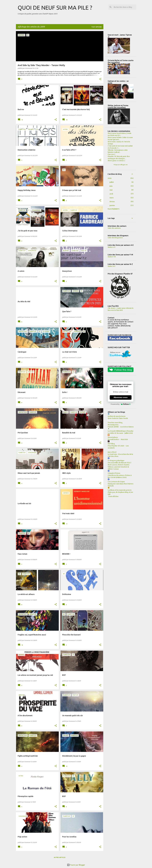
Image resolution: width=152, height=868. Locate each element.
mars (111, 198)
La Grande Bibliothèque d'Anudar (121, 431)
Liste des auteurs (114, 228)
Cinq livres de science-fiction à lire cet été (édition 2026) (120, 476)
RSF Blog (111, 444)
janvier (112, 205)
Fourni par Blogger (76, 865)
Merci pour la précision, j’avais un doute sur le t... (119, 134)
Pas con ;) (111, 154)
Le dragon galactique (116, 461)
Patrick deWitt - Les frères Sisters (121, 427)
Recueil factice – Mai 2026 (118, 439)
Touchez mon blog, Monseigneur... (115, 424)
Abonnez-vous (121, 397)
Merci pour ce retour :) (116, 161)
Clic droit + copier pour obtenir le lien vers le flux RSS (121, 309)
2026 (110, 178)
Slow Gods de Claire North (118, 418)
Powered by (121, 404)
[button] (100, 79)
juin (111, 186)
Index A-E (111, 247)
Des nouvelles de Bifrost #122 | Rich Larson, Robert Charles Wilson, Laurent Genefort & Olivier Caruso (119, 466)
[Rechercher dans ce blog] (125, 7)
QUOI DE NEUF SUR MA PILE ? (55, 8)
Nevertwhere (113, 437)
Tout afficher (96, 27)
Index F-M (112, 257)
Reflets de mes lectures (117, 416)
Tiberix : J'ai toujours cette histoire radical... (118, 151)
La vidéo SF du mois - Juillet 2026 (120, 433)
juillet (112, 182)
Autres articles (60, 857)
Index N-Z (111, 266)
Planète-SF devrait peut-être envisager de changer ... (119, 157)
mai (111, 190)
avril (111, 194)
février (112, 202)
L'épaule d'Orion (114, 473)
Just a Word (112, 452)
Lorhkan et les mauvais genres (120, 490)
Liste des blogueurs (115, 238)
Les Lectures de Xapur (116, 482)
